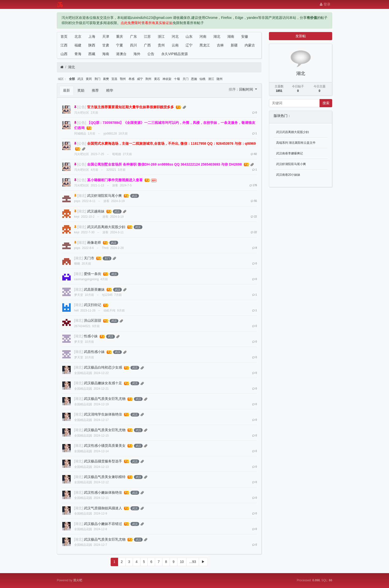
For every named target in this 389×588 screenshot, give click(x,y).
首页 (64, 36)
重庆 (120, 36)
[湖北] (82, 196)
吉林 (220, 45)
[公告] (82, 107)
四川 (133, 45)
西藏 (92, 54)
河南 (203, 36)
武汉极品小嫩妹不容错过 (103, 524)
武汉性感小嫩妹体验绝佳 (103, 492)
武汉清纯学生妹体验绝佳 (103, 414)
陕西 (92, 45)
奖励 (81, 90)
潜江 (211, 79)
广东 (133, 36)
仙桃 (202, 79)
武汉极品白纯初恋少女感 (103, 367)
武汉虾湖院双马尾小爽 (104, 196)
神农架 (167, 79)
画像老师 (94, 242)
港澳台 (121, 54)
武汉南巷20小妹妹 (288, 175)
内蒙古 (250, 45)
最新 (66, 90)
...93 (193, 562)
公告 (151, 54)
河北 (175, 36)
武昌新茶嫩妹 (94, 289)
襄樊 (106, 79)
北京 (78, 36)
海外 (137, 54)
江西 (64, 45)
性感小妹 (91, 336)
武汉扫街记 (93, 305)
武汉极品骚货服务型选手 (103, 461)
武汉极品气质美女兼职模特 (105, 477)
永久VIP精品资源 (175, 54)
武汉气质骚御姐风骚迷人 (103, 508)
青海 (78, 54)
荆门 (97, 79)
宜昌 (114, 79)
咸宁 (140, 79)
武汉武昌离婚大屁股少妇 (106, 227)
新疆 (234, 45)
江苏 (147, 36)
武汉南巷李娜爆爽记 (290, 153)
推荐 (95, 90)
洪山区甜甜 (93, 320)
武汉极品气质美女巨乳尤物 (105, 399)
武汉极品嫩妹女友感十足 (103, 383)
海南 (106, 54)
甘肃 (106, 45)
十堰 (177, 79)
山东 (189, 36)
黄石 (157, 79)
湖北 (217, 36)
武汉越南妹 (96, 211)
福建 (78, 45)
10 (182, 562)
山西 (64, 54)
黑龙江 (205, 45)
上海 (92, 36)
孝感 (131, 79)
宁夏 (120, 45)
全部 (72, 79)
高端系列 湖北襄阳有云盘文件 (296, 143)
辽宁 (189, 45)
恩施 (194, 79)
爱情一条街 (93, 274)
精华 (110, 90)
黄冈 (89, 79)
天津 (106, 36)
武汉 (80, 79)
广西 (147, 45)
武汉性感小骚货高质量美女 (105, 446)
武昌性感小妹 (94, 352)
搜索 (326, 103)
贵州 (161, 45)
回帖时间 (247, 89)
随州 (220, 79)
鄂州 (123, 79)
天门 (186, 79)
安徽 (245, 36)
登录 (325, 4)
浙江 (161, 36)
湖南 (231, 36)
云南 (175, 45)
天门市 (89, 258)
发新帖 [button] (301, 36)
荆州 (148, 79)
